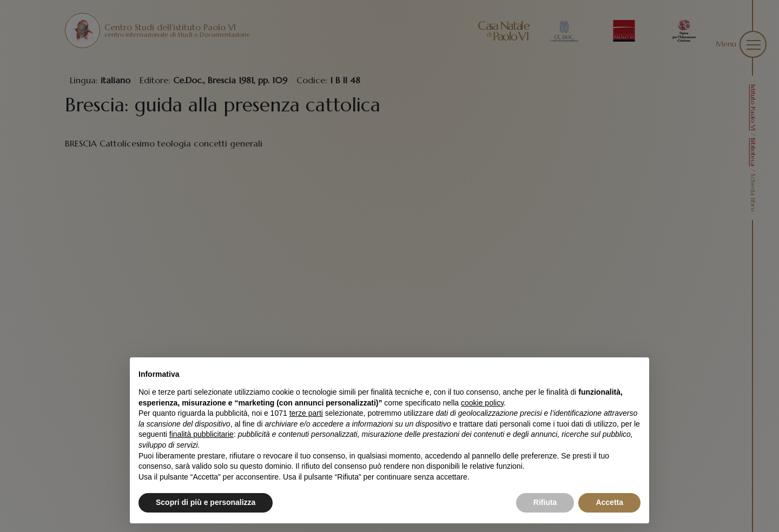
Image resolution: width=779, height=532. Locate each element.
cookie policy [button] (482, 403)
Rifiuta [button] (545, 502)
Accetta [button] (609, 502)
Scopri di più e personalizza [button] (206, 502)
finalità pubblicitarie (202, 434)
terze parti (306, 413)
